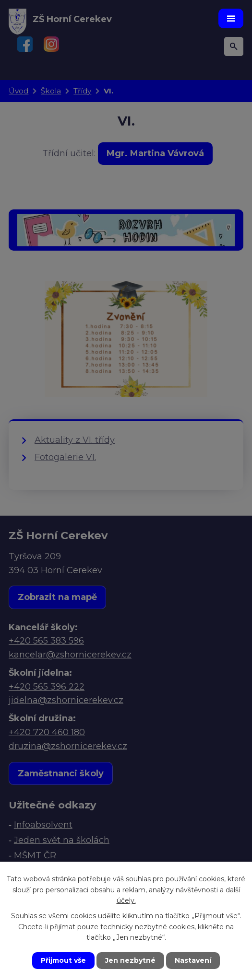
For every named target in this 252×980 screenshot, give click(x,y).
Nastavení (193, 960)
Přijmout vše (63, 960)
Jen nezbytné (130, 960)
